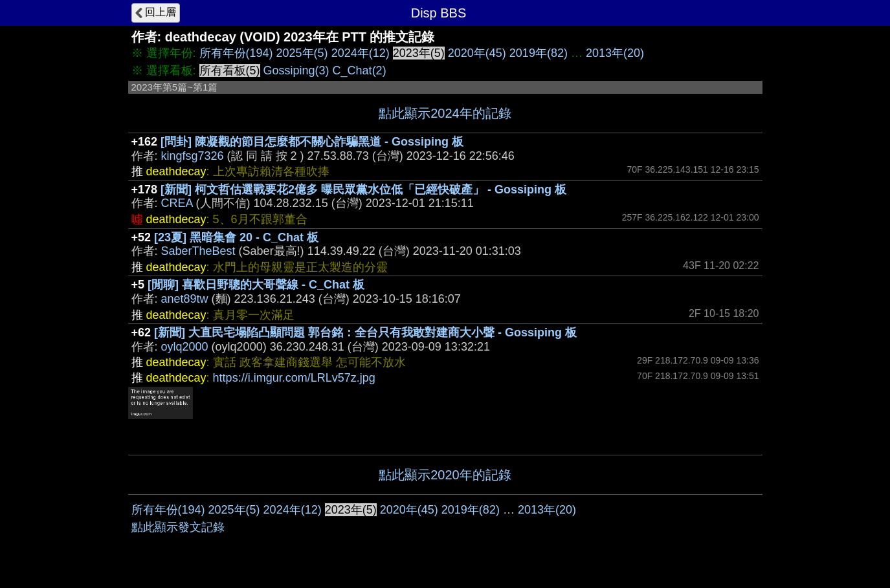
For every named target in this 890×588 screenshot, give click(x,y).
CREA (177, 203)
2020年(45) (477, 53)
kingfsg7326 (193, 156)
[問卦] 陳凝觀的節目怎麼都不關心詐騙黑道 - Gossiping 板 (312, 142)
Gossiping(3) (296, 71)
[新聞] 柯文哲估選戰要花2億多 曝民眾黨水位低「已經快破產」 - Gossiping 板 (363, 190)
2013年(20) (615, 53)
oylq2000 (185, 347)
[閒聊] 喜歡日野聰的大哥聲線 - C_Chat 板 (256, 285)
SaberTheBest (198, 251)
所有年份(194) (236, 53)
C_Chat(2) (360, 71)
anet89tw (185, 299)
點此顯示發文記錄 (178, 527)
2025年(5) (302, 53)
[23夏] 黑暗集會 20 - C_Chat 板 (236, 237)
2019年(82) (539, 53)
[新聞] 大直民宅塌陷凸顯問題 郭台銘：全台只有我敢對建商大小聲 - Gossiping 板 (365, 332)
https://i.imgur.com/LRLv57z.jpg (294, 378)
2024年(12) (361, 53)
